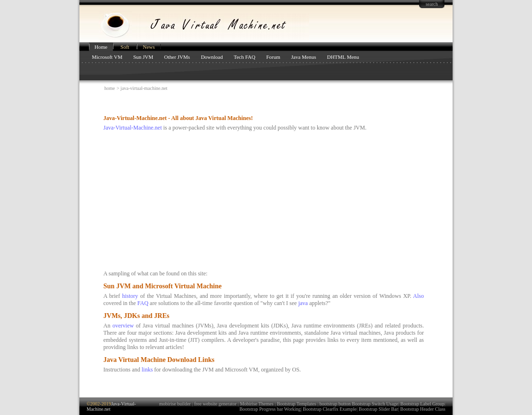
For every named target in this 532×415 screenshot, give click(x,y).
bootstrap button (335, 404)
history (130, 296)
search (432, 4)
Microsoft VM (107, 57)
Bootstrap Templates (297, 404)
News (149, 47)
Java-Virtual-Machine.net (133, 128)
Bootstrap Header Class (423, 409)
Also (418, 296)
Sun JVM (143, 57)
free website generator (216, 404)
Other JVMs (177, 57)
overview (123, 326)
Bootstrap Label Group (422, 404)
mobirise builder (175, 404)
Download (212, 57)
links (147, 370)
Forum (273, 57)
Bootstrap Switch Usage (375, 404)
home (110, 88)
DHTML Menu (343, 57)
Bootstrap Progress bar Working (270, 409)
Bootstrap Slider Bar (378, 409)
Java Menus (303, 57)
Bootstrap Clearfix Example (330, 409)
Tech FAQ (244, 57)
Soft (125, 47)
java (303, 303)
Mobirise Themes (257, 404)
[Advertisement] (214, 103)
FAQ (143, 303)
